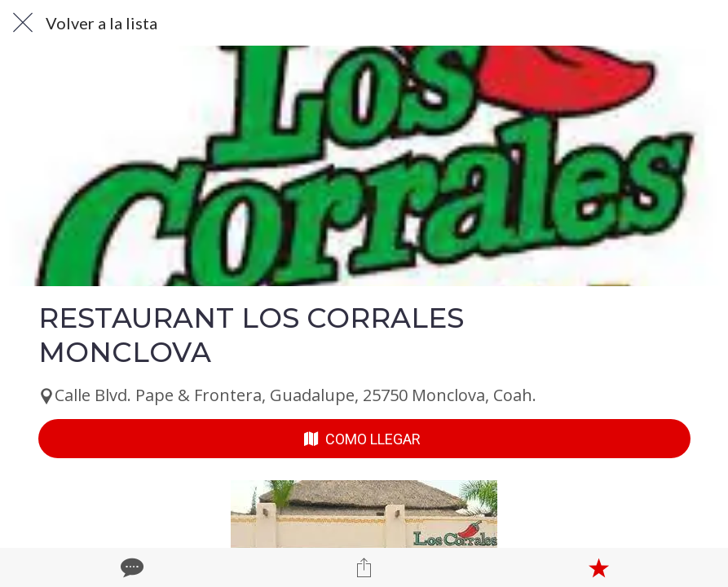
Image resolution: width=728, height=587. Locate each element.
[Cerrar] (23, 23)
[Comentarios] (130, 567)
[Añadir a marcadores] (598, 567)
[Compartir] (364, 567)
